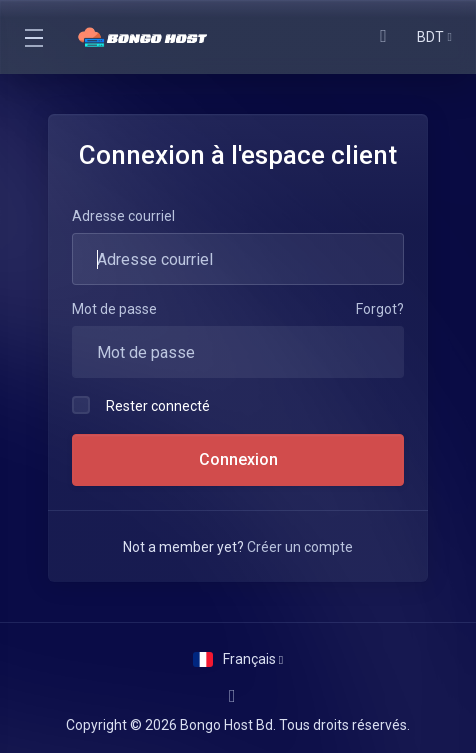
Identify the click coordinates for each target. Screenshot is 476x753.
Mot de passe (114, 309)
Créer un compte (300, 547)
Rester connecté (141, 405)
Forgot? (380, 309)
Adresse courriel (123, 216)
